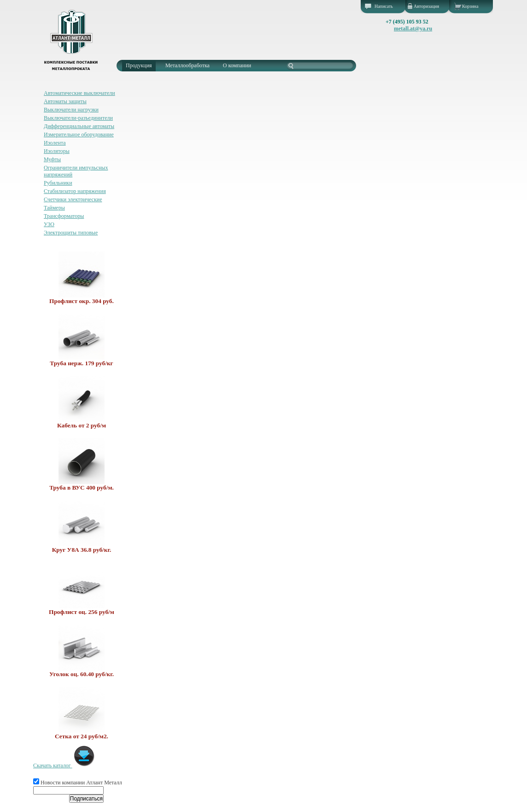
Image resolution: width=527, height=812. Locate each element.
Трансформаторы (64, 216)
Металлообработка (187, 65)
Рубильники (58, 183)
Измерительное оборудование (79, 134)
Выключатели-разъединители (78, 118)
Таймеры (54, 208)
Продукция (139, 65)
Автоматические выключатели (79, 93)
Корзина (470, 6)
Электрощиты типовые (71, 233)
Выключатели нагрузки (71, 110)
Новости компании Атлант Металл (78, 783)
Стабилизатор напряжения (75, 191)
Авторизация (426, 6)
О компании (237, 65)
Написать (384, 6)
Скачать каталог (64, 765)
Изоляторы (57, 151)
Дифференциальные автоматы (79, 126)
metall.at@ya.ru (413, 29)
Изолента (55, 143)
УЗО (49, 224)
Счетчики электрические (73, 199)
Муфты (52, 159)
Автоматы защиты (65, 101)
